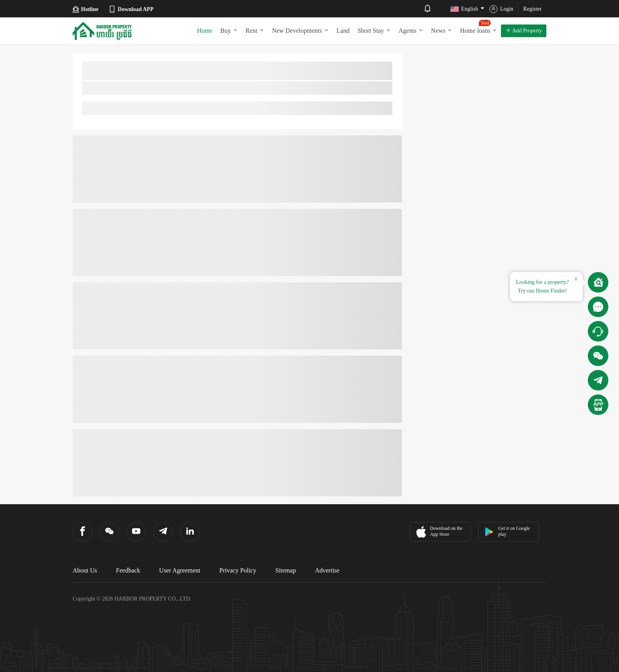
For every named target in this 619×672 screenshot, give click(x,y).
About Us (85, 570)
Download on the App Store (438, 532)
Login (501, 9)
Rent (255, 31)
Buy (229, 31)
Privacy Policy (238, 570)
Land (343, 31)
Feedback (128, 570)
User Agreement (180, 570)
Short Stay (374, 31)
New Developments (300, 31)
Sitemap (285, 570)
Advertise (327, 570)
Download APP (131, 9)
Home (205, 31)
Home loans (478, 27)
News (442, 31)
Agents (411, 31)
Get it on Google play (507, 531)
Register (532, 9)
